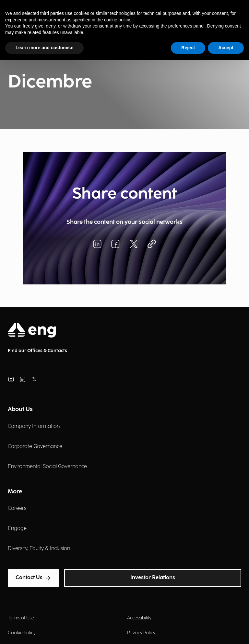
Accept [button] (226, 48)
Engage (17, 529)
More (15, 492)
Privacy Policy (141, 633)
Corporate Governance (35, 447)
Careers (17, 508)
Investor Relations (153, 578)
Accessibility (139, 618)
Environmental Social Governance (47, 467)
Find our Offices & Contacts (37, 351)
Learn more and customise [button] (44, 48)
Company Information (34, 426)
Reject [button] (188, 48)
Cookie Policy (22, 633)
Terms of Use (21, 618)
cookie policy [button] (117, 20)
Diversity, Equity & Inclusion (39, 549)
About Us (20, 409)
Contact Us (33, 578)
